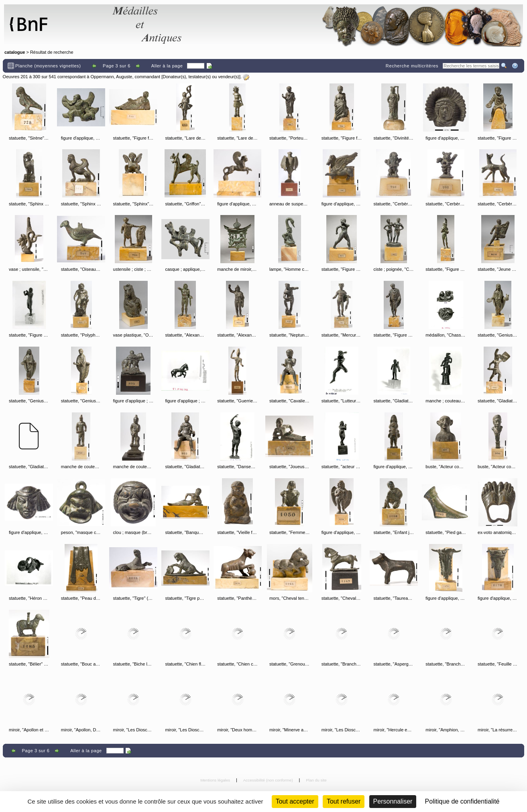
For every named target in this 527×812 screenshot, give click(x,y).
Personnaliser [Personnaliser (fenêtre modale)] (393, 801)
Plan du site (316, 780)
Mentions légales (216, 780)
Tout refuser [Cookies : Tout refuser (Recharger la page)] (344, 801)
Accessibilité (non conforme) (269, 780)
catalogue (15, 52)
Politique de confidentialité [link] (462, 801)
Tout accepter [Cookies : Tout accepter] (295, 801)
